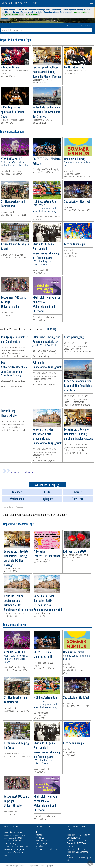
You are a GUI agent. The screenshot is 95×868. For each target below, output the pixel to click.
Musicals (11, 853)
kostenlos (40, 838)
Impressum (34, 866)
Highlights (6, 835)
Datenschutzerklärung (80, 12)
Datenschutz (22, 866)
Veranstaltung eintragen (46, 849)
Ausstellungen (22, 846)
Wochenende (11, 838)
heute (69, 26)
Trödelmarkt (20, 852)
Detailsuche (41, 846)
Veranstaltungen (9, 507)
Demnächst (7, 833)
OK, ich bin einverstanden (13, 15)
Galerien (19, 838)
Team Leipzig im (47, 866)
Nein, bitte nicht (33, 15)
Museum (8, 844)
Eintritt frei (16, 841)
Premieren (12, 847)
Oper (23, 844)
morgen (76, 26)
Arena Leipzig (16, 832)
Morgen (15, 844)
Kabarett (20, 844)
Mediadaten (11, 866)
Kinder (6, 846)
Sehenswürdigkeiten (15, 835)
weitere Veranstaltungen (18, 472)
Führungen (7, 850)
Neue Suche (20, 507)
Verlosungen (17, 849)
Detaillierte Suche (87, 26)
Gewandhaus (7, 841)
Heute (5, 856)
